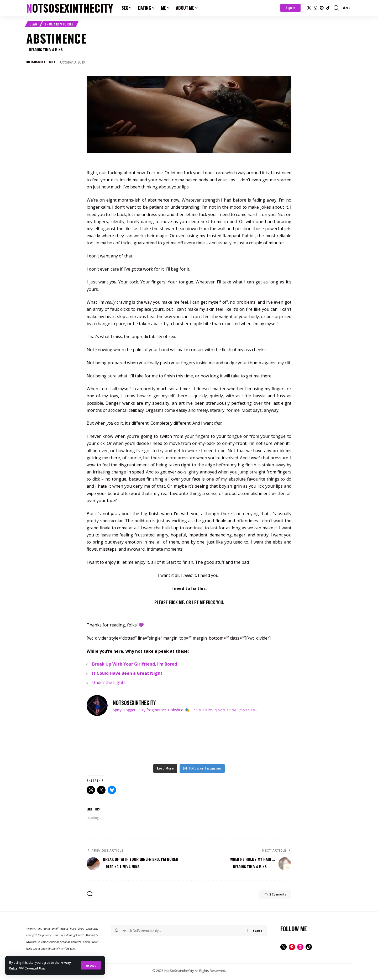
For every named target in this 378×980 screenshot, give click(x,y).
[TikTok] (328, 8)
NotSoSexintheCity (70, 8)
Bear (35, 25)
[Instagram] (315, 8)
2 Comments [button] (269, 898)
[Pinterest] (322, 8)
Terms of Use (38, 968)
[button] (91, 966)
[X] (309, 8)
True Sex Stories (66, 25)
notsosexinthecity (43, 64)
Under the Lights (109, 685)
